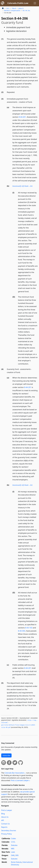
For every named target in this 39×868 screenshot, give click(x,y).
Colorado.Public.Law (18, 3)
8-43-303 (22, 631)
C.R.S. (8, 8)
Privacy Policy (6, 834)
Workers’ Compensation (12, 10)
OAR (13, 855)
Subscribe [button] (6, 755)
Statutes (14, 845)
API (3, 820)
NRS (13, 849)
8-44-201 (22, 117)
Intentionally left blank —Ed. (23, 186)
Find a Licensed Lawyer (20, 780)
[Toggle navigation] (35, 3)
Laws (13, 852)
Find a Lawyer (7, 810)
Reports (4, 827)
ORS (17, 855)
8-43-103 (29, 628)
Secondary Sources (9, 830)
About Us (5, 817)
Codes (13, 838)
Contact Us (5, 824)
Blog (3, 814)
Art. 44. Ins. (26, 10)
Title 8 (14, 8)
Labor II (21, 8)
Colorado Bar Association (14, 773)
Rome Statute (16, 862)
